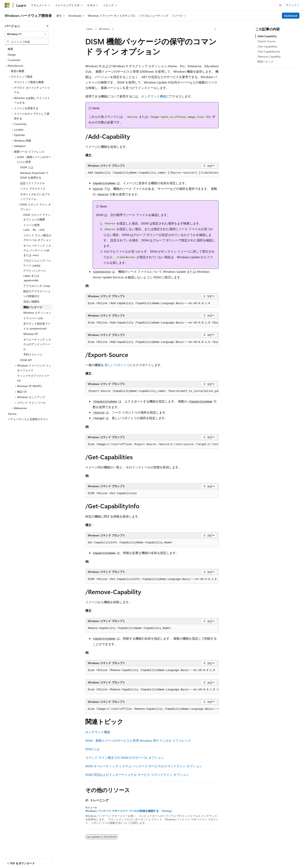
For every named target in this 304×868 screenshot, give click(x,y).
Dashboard (291, 16)
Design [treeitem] (12, 55)
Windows (104, 29)
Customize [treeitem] (14, 60)
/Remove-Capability (269, 56)
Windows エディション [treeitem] (37, 313)
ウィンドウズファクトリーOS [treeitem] (33, 378)
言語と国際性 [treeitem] (31, 302)
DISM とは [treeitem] (27, 167)
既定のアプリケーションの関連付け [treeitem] (37, 294)
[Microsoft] (7, 5)
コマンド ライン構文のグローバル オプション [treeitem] (37, 238)
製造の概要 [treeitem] (18, 71)
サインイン (293, 5)
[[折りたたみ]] (47, 26)
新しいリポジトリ (117, 365)
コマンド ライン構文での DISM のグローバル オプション (125, 757)
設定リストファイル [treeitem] (32, 183)
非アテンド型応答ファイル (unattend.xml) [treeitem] (37, 326)
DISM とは (92, 749)
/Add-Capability (267, 36)
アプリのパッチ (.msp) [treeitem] (37, 286)
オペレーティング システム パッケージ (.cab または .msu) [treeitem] (37, 250)
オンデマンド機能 (154, 96)
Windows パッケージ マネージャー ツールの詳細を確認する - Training (128, 811)
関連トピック (265, 62)
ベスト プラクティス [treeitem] (33, 189)
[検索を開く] (280, 5)
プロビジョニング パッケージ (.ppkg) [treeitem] (37, 263)
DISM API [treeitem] (26, 360)
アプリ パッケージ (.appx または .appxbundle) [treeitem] (35, 275)
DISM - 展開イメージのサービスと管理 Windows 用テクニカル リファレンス (138, 740)
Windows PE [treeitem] (31, 334)
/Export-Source (266, 41)
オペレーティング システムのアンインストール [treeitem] (37, 344)
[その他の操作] (215, 29)
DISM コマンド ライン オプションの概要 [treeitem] (37, 217)
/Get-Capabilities (267, 46)
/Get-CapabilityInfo (269, 51)
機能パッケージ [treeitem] (33, 307)
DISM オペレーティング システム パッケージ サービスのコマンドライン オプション (144, 766)
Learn (89, 29)
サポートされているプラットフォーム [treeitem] (35, 197)
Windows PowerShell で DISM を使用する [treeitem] (34, 175)
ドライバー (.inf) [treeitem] (33, 318)
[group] (152, 173)
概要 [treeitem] (10, 49)
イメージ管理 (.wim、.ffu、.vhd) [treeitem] (34, 227)
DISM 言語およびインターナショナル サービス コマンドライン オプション (137, 775)
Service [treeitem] (12, 414)
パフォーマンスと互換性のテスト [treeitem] (28, 419)
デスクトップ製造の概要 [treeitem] (29, 82)
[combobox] (27, 34)
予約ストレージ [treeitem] (33, 354)
